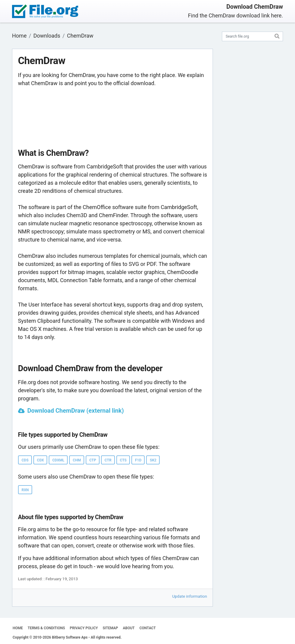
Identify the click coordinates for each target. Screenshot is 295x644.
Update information (190, 596)
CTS (123, 460)
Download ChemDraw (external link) (76, 411)
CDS (25, 460)
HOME (18, 628)
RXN (25, 490)
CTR (108, 460)
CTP (93, 460)
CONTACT (148, 628)
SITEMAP (110, 628)
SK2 (153, 460)
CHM (77, 460)
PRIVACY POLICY (84, 628)
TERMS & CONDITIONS (46, 628)
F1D (138, 460)
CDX (40, 460)
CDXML (58, 460)
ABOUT (129, 628)
